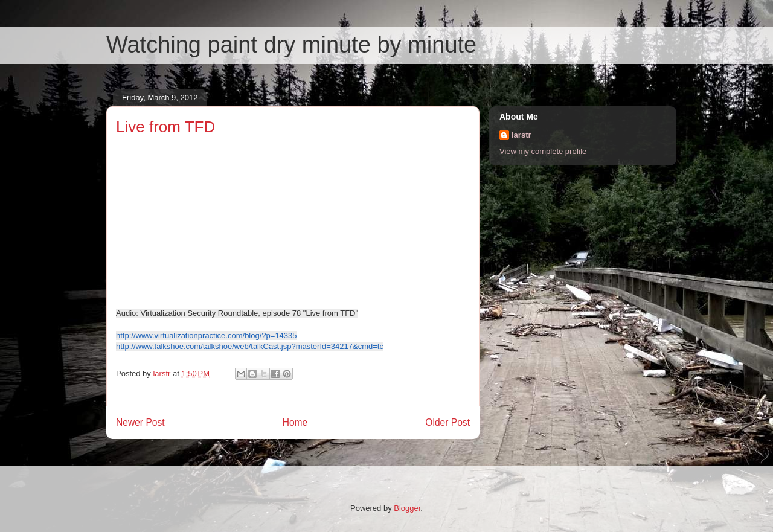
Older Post (447, 422)
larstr (521, 135)
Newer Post (140, 422)
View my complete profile (543, 151)
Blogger (407, 508)
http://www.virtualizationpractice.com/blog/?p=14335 (207, 335)
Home (295, 422)
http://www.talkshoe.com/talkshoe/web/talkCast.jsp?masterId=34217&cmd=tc (250, 346)
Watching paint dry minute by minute (291, 45)
